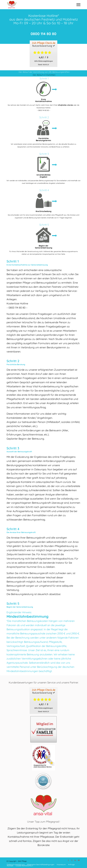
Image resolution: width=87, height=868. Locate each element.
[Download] (43, 54)
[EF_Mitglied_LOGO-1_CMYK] (43, 729)
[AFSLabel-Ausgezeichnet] (43, 758)
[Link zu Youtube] (79, 860)
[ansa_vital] (36, 5)
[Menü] (77, 5)
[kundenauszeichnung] (43, 781)
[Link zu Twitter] (72, 860)
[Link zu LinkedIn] (75, 860)
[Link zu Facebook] (68, 860)
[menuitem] (77, 5)
